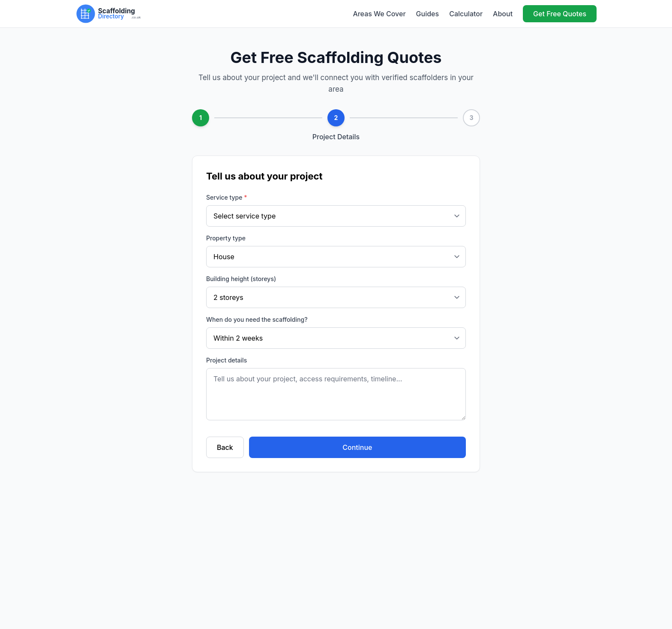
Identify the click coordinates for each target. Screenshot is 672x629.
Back (225, 447)
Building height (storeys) (241, 279)
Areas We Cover (379, 14)
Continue (357, 447)
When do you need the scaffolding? (257, 319)
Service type (227, 197)
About (503, 14)
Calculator (466, 14)
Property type (226, 238)
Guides (428, 14)
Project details (226, 360)
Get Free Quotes (560, 14)
